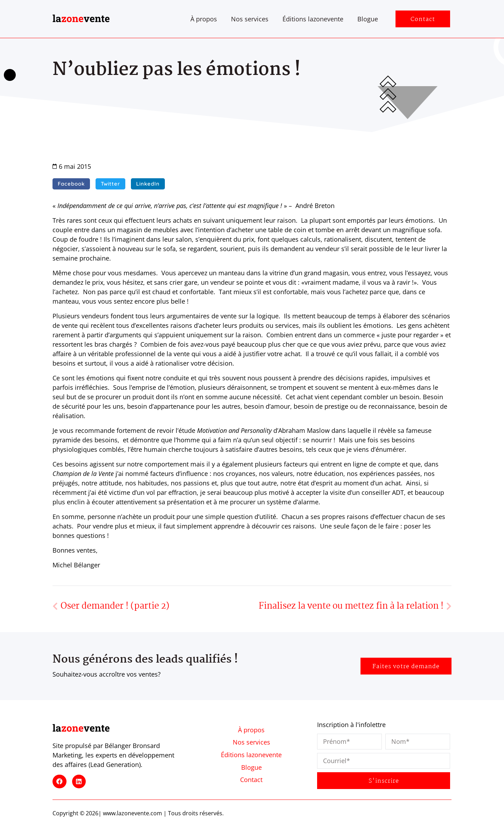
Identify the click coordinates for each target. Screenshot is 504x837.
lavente (81, 18)
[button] (71, 184)
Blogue (368, 19)
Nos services (250, 19)
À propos (204, 19)
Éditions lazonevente (313, 19)
